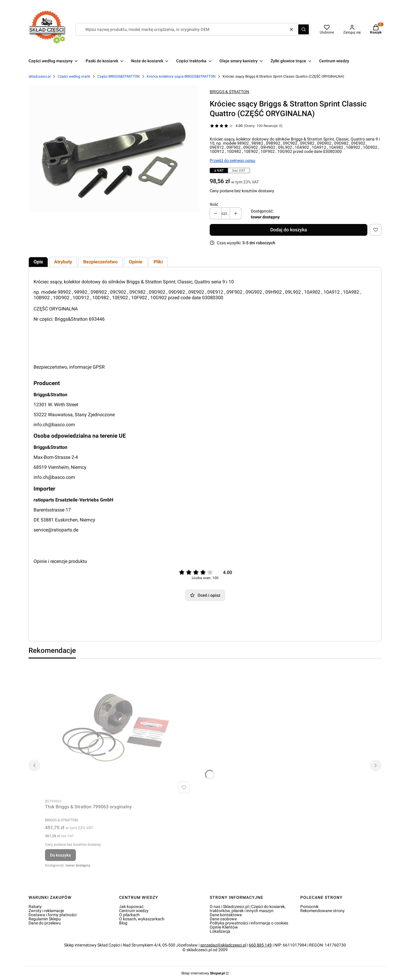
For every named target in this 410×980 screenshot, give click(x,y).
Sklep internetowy (203, 973)
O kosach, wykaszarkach (142, 919)
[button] (304, 29)
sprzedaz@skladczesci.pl (223, 945)
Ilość (214, 204)
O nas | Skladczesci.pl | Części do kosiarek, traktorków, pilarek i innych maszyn (248, 909)
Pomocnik (309, 907)
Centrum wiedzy (134, 911)
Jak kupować (131, 907)
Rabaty (35, 907)
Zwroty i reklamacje (46, 911)
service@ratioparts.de (56, 530)
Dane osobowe (223, 919)
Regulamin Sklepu (45, 919)
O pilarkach (129, 915)
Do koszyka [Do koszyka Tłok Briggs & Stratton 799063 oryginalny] (60, 855)
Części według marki (74, 76)
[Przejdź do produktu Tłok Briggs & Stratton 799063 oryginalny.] (119, 730)
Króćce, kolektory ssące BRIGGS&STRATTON (181, 76)
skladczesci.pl (40, 76)
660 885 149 (260, 945)
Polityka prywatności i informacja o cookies (249, 923)
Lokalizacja (220, 931)
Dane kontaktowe (226, 915)
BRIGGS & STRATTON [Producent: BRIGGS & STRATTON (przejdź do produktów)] (229, 92)
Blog (123, 923)
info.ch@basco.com (54, 425)
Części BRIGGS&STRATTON (119, 76)
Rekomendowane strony (322, 911)
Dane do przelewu (45, 923)
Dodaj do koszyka (289, 230)
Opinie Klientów (224, 927)
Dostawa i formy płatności (52, 915)
